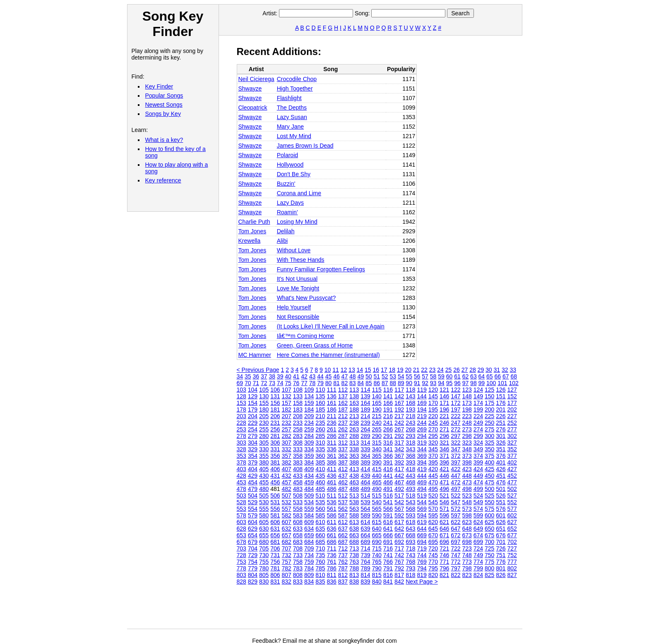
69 (240, 383)
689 (365, 542)
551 (501, 502)
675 (489, 535)
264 (365, 429)
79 (320, 383)
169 (422, 403)
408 (298, 469)
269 (422, 429)
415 (377, 469)
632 (287, 529)
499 (478, 489)
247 (456, 423)
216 (388, 416)
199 (478, 409)
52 (385, 376)
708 (298, 548)
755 (264, 562)
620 (433, 522)
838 (354, 582)
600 (489, 515)
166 (388, 403)
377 (512, 456)
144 (422, 396)
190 (377, 409)
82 (345, 383)
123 (467, 390)
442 (399, 476)
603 (242, 522)
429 (253, 476)
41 (296, 376)
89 (401, 383)
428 (242, 476)
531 (275, 502)
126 (501, 390)
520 (433, 496)
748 (467, 555)
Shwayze (250, 89)
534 (309, 502)
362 (343, 456)
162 (343, 403)
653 (242, 535)
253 (242, 429)
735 (320, 555)
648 (467, 529)
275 (489, 429)
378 (242, 462)
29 (481, 370)
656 (275, 535)
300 (489, 436)
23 (433, 370)
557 (287, 509)
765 (377, 562)
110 (320, 390)
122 (456, 390)
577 (512, 509)
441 (388, 476)
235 (320, 423)
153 (242, 403)
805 (264, 575)
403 (242, 469)
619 (422, 522)
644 (422, 529)
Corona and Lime (299, 193)
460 (320, 482)
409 (309, 469)
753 (242, 562)
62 (466, 376)
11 (336, 370)
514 (365, 496)
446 (444, 476)
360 (320, 456)
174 (478, 403)
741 (388, 555)
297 (456, 436)
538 (354, 502)
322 (456, 443)
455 (264, 482)
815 (377, 575)
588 (354, 515)
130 (264, 396)
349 (478, 449)
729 (253, 555)
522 (456, 496)
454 (253, 482)
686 (332, 542)
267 (399, 429)
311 (332, 443)
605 (264, 522)
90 (409, 383)
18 (392, 370)
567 (399, 509)
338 (354, 449)
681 (275, 542)
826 (501, 575)
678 (242, 542)
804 (253, 575)
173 (467, 403)
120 (433, 390)
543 (410, 502)
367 (399, 456)
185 (320, 409)
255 (264, 429)
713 (354, 548)
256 (275, 429)
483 (298, 489)
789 (365, 568)
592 (399, 515)
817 (399, 575)
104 (253, 390)
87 (385, 383)
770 (433, 562)
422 (456, 469)
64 (482, 376)
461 (332, 482)
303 (242, 443)
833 (298, 582)
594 (422, 515)
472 (456, 482)
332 (287, 449)
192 (399, 409)
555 (264, 509)
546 (444, 502)
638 (354, 529)
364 (365, 456)
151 (501, 396)
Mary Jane (290, 127)
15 (368, 370)
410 (320, 469)
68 (514, 376)
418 (410, 469)
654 (253, 535)
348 (467, 449)
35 (248, 376)
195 (433, 409)
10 (328, 370)
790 (377, 568)
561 (332, 509)
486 (332, 489)
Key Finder (159, 86)
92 (425, 383)
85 (369, 383)
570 (433, 509)
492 (399, 489)
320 (433, 443)
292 (399, 436)
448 (467, 476)
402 (512, 462)
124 (478, 390)
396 (444, 462)
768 (410, 562)
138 (354, 396)
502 (512, 489)
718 (410, 548)
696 (444, 542)
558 (298, 509)
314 (365, 443)
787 (343, 568)
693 (410, 542)
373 (467, 456)
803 (242, 575)
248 (467, 423)
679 (253, 542)
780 (264, 568)
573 (467, 509)
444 (422, 476)
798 (467, 568)
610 (320, 522)
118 (410, 390)
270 (433, 429)
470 (433, 482)
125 (489, 390)
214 (365, 416)
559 (309, 509)
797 (456, 568)
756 (275, 562)
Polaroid (287, 155)
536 (332, 502)
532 (287, 502)
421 (444, 469)
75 (288, 383)
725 (489, 548)
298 (467, 436)
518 (410, 496)
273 (467, 429)
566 (388, 509)
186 (332, 409)
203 (242, 416)
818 (410, 575)
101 (502, 383)
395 (433, 462)
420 (433, 469)
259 (309, 429)
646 (444, 529)
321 (444, 443)
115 (377, 390)
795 (433, 568)
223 (467, 416)
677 (512, 535)
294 (422, 436)
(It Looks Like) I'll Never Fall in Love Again (331, 326)
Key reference (163, 180)
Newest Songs (164, 105)
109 (309, 390)
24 (440, 370)
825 (489, 575)
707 (287, 548)
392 (399, 462)
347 (456, 449)
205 (264, 416)
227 (512, 416)
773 (467, 562)
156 (275, 403)
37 (264, 376)
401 (501, 462)
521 (444, 496)
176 (501, 403)
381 (275, 462)
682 (287, 542)
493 (410, 489)
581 (275, 515)
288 (354, 436)
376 (501, 456)
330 (264, 449)
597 (456, 515)
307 (287, 443)
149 (478, 396)
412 (343, 469)
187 (343, 409)
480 (264, 489)
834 (309, 582)
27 (465, 370)
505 (264, 496)
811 (332, 575)
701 (501, 542)
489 (365, 489)
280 (264, 436)
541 (388, 502)
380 (264, 462)
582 (287, 515)
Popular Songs (164, 96)
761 (332, 562)
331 (275, 449)
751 (501, 555)
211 (332, 416)
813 (354, 575)
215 (377, 416)
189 (365, 409)
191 (388, 409)
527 (512, 496)
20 (408, 370)
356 (275, 456)
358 (298, 456)
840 (377, 582)
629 (253, 529)
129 (253, 396)
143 (410, 396)
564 (365, 509)
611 (332, 522)
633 (298, 529)
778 (242, 568)
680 (264, 542)
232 (287, 423)
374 (478, 456)
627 (512, 522)
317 (399, 443)
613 (354, 522)
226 (501, 416)
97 (466, 383)
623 (467, 522)
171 (444, 403)
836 (332, 582)
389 (365, 462)
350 (489, 449)
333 (298, 449)
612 (343, 522)
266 (388, 429)
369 (422, 456)
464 (365, 482)
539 (365, 502)
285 (320, 436)
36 (256, 376)
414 (365, 469)
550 (489, 502)
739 (365, 555)
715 (377, 548)
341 (388, 449)
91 (417, 383)
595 (433, 515)
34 (240, 376)
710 (320, 548)
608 (298, 522)
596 (444, 515)
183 (298, 409)
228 (242, 423)
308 (298, 443)
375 (489, 456)
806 (275, 575)
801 (501, 568)
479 (253, 489)
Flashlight (289, 98)
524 (478, 496)
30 (489, 370)
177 (512, 403)
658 (298, 535)
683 (298, 542)
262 (343, 429)
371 (444, 456)
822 (456, 575)
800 (489, 568)
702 (512, 542)
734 (309, 555)
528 (242, 502)
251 (501, 423)
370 (433, 456)
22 (424, 370)
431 (275, 476)
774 (478, 562)
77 (304, 383)
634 (309, 529)
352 (512, 449)
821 (444, 575)
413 (354, 469)
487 (343, 489)
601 (501, 515)
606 (275, 522)
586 (332, 515)
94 (441, 383)
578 (242, 515)
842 (399, 582)
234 (309, 423)
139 (365, 396)
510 (320, 496)
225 (489, 416)
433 (298, 476)
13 (352, 370)
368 (410, 456)
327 (512, 443)
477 (512, 482)
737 (343, 555)
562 (343, 509)
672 (456, 535)
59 (441, 376)
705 (264, 548)
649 (478, 529)
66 (498, 376)
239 (365, 423)
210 (320, 416)
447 (456, 476)
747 (456, 555)
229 (253, 423)
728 (242, 555)
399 (478, 462)
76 (296, 383)
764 (365, 562)
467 (399, 482)
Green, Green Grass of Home (315, 345)
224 (478, 416)
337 (343, 449)
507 (287, 496)
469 (422, 482)
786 (332, 568)
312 (343, 443)
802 (512, 568)
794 (422, 568)
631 (275, 529)
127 (512, 390)
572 (456, 509)
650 (489, 529)
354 (253, 456)
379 (253, 462)
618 (410, 522)
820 (433, 575)
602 (512, 515)
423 (467, 469)
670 (433, 535)
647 (456, 529)
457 (287, 482)
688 (354, 542)
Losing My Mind (297, 222)
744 (422, 555)
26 (457, 370)
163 (354, 403)
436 (332, 476)
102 (514, 383)
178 (242, 409)
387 (343, 462)
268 (410, 429)
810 (320, 575)
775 (489, 562)
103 (242, 390)
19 (400, 370)
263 (354, 429)
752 (512, 555)
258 (298, 429)
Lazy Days (290, 203)
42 (304, 376)
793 (410, 568)
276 (501, 429)
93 (433, 383)
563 (354, 509)
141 (388, 396)
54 (401, 376)
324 (478, 443)
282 (287, 436)
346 (444, 449)
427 (512, 469)
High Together (295, 89)
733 (298, 555)
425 (489, 469)
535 (320, 502)
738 (354, 555)
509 (309, 496)
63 (474, 376)
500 (489, 489)
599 (478, 515)
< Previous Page (258, 370)
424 (478, 469)
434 (309, 476)
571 (444, 509)
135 (320, 396)
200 (489, 409)
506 (275, 496)
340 (377, 449)
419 (422, 469)
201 (501, 409)
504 (253, 496)
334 (309, 449)
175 (489, 403)
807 (287, 575)
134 (309, 396)
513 (354, 496)
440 (377, 476)
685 (320, 542)
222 (456, 416)
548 (467, 502)
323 (467, 443)
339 (365, 449)
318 (410, 443)
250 (489, 423)
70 (248, 383)
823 (467, 575)
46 (337, 376)
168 (410, 403)
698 (467, 542)
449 (478, 476)
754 (253, 562)
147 (456, 396)
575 (489, 509)
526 (501, 496)
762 (343, 562)
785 (320, 568)
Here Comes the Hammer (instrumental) (328, 355)
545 (433, 502)
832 (287, 582)
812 (343, 575)
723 (467, 548)
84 (361, 383)
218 (410, 416)
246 (444, 423)
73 (272, 383)
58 (433, 376)
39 (280, 376)
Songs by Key (163, 114)
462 (343, 482)
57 (425, 376)
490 (377, 489)
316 (388, 443)
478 (242, 489)
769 (422, 562)
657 (287, 535)
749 (478, 555)
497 (456, 489)
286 (332, 436)
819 (422, 575)
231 (275, 423)
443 (410, 476)
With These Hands (301, 260)
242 (399, 423)
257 (287, 429)
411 (332, 469)
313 (354, 443)
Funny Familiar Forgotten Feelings (321, 269)
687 (343, 542)
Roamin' (287, 212)
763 (354, 562)
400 (489, 462)
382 (287, 462)
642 (399, 529)
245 (433, 423)
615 (377, 522)
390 (377, 462)
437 (343, 476)
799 (478, 568)
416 (388, 469)
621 (444, 522)
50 (369, 376)
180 (264, 409)
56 (417, 376)
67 (506, 376)
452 (512, 476)
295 (433, 436)
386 (332, 462)
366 (388, 456)
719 (422, 548)
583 (298, 515)
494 (422, 489)
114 (365, 390)
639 (365, 529)
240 (377, 423)
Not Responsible (298, 317)
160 (320, 403)
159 (309, 403)
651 (501, 529)
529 (253, 502)
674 (478, 535)
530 (264, 502)
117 (399, 390)
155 (264, 403)
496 (444, 489)
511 (332, 496)
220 (433, 416)
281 (275, 436)
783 (298, 568)
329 (253, 449)
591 (388, 515)
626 (501, 522)
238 (354, 423)
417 (399, 469)
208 (298, 416)
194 (422, 409)
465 (377, 482)
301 (501, 436)
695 (433, 542)
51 (377, 376)
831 (275, 582)
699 (478, 542)
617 (399, 522)
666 (388, 535)
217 (399, 416)
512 (343, 496)
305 (264, 443)
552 (512, 502)
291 (388, 436)
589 (365, 515)
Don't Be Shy (294, 174)
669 (422, 535)
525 (489, 496)
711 (332, 548)
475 (489, 482)
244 (422, 423)
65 (490, 376)
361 (332, 456)
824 (478, 575)
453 (242, 482)
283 (298, 436)
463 (354, 482)
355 (264, 456)
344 (422, 449)
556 (275, 509)
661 (332, 535)
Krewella (250, 241)
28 (473, 370)
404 (253, 469)
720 (433, 548)
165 (377, 403)
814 (365, 575)
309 (309, 443)
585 (320, 515)
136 (332, 396)
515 (377, 496)
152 (512, 396)
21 (416, 370)
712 (343, 548)
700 (489, 542)
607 (287, 522)
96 (457, 383)
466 (388, 482)
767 (399, 562)
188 (354, 409)
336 (332, 449)
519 (422, 496)
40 (288, 376)
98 (474, 383)
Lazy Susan (292, 117)
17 (384, 370)
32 (505, 370)
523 (467, 496)
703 (242, 548)
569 (422, 509)
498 (467, 489)
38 (272, 376)
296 (444, 436)
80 (329, 383)
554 (253, 509)
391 (388, 462)
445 (433, 476)
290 (377, 436)
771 (444, 562)
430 (264, 476)
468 (410, 482)
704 (253, 548)
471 (444, 482)
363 (354, 456)
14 (360, 370)
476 (501, 482)
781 (275, 568)
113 (354, 390)
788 (354, 568)
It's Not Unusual (297, 279)
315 (377, 443)
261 (332, 429)
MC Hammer (255, 355)
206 (275, 416)
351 (501, 449)
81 (337, 383)
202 (512, 409)
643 (410, 529)
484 (309, 489)
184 (309, 409)
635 (320, 529)
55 (409, 376)
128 (242, 396)
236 (332, 423)
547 (456, 502)
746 (444, 555)
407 (287, 469)
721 (444, 548)
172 (456, 403)
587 (343, 515)
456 (275, 482)
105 (264, 390)
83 (353, 383)
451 (501, 476)
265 (377, 429)
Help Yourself (294, 307)
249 (478, 423)
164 (365, 403)
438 (354, 476)
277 (512, 429)
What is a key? (164, 140)
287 (343, 436)
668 (410, 535)
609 (309, 522)
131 (275, 396)
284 (309, 436)
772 (456, 562)
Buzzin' (286, 184)
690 (377, 542)
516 (388, 496)
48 (353, 376)
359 (309, 456)
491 (388, 489)
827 (512, 575)
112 (343, 390)
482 (287, 489)
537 (343, 502)
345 (433, 449)
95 (449, 383)
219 (422, 416)
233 (298, 423)
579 (253, 515)
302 (512, 436)
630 (264, 529)
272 (456, 429)
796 (444, 568)
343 (410, 449)
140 (377, 396)
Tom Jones (252, 231)
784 (309, 568)
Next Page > (422, 582)
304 (253, 443)
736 (332, 555)
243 (410, 423)
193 (410, 409)
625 (489, 522)
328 (242, 449)
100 (491, 383)
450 (489, 476)
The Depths (292, 108)
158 (298, 403)
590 (377, 515)
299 (478, 436)
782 (287, 568)
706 (275, 548)
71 (256, 383)
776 (501, 562)
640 (377, 529)
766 (388, 562)
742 (399, 555)
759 (309, 562)
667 (399, 535)
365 (377, 456)
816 (388, 575)
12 (344, 370)
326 (501, 443)
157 (287, 403)
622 (456, 522)
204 (253, 416)
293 (410, 436)
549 (478, 502)
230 (264, 423)
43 (312, 376)
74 (280, 383)
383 (298, 462)
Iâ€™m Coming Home (306, 336)
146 (444, 396)
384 (309, 462)
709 (309, 548)
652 (512, 529)
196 (444, 409)
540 (377, 502)
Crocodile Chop (297, 79)
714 (365, 548)
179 (253, 409)
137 (343, 396)
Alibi (282, 241)
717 (399, 548)
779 (253, 568)
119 (422, 390)
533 (298, 502)
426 (501, 469)
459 (309, 482)
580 (264, 515)
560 (320, 509)
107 (287, 390)
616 (388, 522)
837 (343, 582)
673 (467, 535)
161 (332, 403)
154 (253, 403)
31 (497, 370)
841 (388, 582)
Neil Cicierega (256, 79)
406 (275, 469)
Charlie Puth (254, 222)
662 (343, 535)
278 (242, 436)
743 (410, 555)
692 (399, 542)
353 (242, 456)
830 (264, 582)
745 (433, 555)
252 (512, 423)
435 (320, 476)
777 (512, 562)
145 (433, 396)
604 (253, 522)
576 (501, 509)
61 (457, 376)
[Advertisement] (387, 610)
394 (422, 462)
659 (309, 535)
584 (309, 515)
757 (287, 562)
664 (365, 535)
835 (320, 582)
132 (287, 396)
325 (489, 443)
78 (312, 383)
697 (456, 542)
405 (264, 469)
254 (253, 429)
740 (377, 555)
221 (444, 416)
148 (467, 396)
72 (264, 383)
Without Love (294, 250)
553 (242, 509)
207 (287, 416)
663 (354, 535)
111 (332, 390)
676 (501, 535)
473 (467, 482)
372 (456, 456)
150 (489, 396)
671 (444, 535)
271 (444, 429)
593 (410, 515)
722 (456, 548)
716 (388, 548)
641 (388, 529)
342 (399, 449)
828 (242, 582)
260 (320, 429)
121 (444, 390)
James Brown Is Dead (305, 146)
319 (422, 443)
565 (377, 509)
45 (329, 376)
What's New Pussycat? (306, 298)
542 (399, 502)
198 (467, 409)
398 (467, 462)
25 (449, 370)
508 (298, 496)
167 (399, 403)
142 (399, 396)
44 (320, 376)
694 (422, 542)
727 (512, 548)
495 (433, 489)
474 (478, 482)
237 (343, 423)
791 (388, 568)
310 (320, 443)
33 (513, 370)
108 (298, 390)
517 (399, 496)
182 (287, 409)
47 (345, 376)
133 (298, 396)
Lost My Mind (294, 136)
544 (422, 502)
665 (377, 535)
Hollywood (290, 165)
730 (264, 555)
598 (467, 515)
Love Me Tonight (298, 288)
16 (376, 370)
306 (275, 443)
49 (361, 376)
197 (456, 409)
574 (478, 509)
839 (365, 582)
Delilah (286, 231)
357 (287, 456)
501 (501, 489)
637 (343, 529)
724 (478, 548)
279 (253, 436)
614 (365, 522)
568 (410, 509)
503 (242, 496)
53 (393, 376)
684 (309, 542)
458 (298, 482)
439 (365, 476)
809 (309, 575)
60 (449, 376)
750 (489, 555)
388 (354, 462)
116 (388, 390)
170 (433, 403)
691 (388, 542)
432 (287, 476)
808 (298, 575)
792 (399, 568)
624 (478, 522)
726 (501, 548)
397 (456, 462)
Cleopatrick (253, 108)
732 (287, 555)
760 (320, 562)
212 (343, 416)
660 (320, 535)
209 (309, 416)
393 (410, 462)
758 (298, 562)
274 (478, 429)
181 (275, 409)
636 (332, 529)
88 (393, 383)
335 (320, 449)
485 (320, 489)
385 (320, 462)
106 (275, 390)
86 (377, 383)
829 (253, 582)
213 (354, 416)
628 (242, 529)
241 (388, 423)
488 (354, 489)
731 (275, 555)
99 (482, 383)
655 (264, 535)
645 (433, 529)
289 (365, 436)
